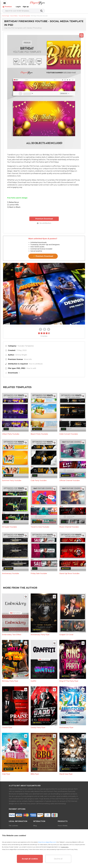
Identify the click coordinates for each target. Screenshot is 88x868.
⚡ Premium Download (43, 254)
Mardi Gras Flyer (66, 772)
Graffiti (33, 679)
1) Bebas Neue (13, 200)
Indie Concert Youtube (69, 432)
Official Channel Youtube (69, 478)
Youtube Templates (26, 344)
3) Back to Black (14, 205)
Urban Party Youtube (11, 432)
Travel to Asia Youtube (40, 525)
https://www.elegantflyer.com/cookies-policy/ (15, 849)
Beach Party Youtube (39, 432)
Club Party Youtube (39, 478)
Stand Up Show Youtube (69, 571)
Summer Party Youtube (12, 478)
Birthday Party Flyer (10, 679)
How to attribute (36, 362)
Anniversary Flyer (66, 725)
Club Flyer (6, 772)
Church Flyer (7, 725)
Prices (60, 828)
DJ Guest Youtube (9, 525)
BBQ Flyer (35, 772)
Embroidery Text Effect (12, 632)
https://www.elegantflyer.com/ (47, 842)
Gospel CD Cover (66, 632)
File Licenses (13, 823)
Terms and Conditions (16, 828)
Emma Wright (21, 353)
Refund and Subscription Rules (42, 829)
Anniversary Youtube (11, 571)
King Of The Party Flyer (69, 679)
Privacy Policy (73, 849)
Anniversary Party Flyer (40, 632)
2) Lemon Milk (13, 203)
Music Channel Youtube (69, 525)
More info (28, 357)
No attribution (44, 221)
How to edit (31, 366)
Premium (63, 3)
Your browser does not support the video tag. (44, 291)
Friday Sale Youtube (39, 571)
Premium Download (44, 217)
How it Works (63, 823)
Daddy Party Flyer (38, 725)
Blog (35, 823)
